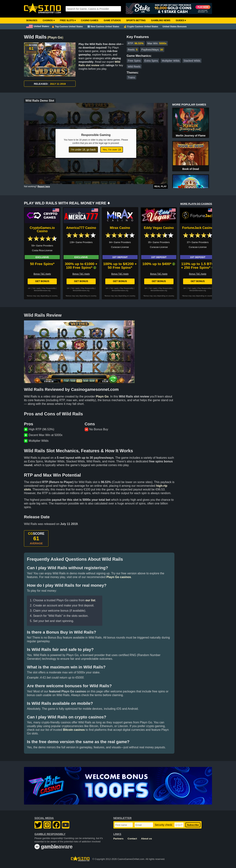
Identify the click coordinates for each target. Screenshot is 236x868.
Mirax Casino (120, 228)
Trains (131, 77)
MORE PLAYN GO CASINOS (196, 204)
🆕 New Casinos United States (103, 27)
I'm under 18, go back (83, 150)
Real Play (160, 186)
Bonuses (32, 20)
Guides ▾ (181, 20)
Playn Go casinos (119, 577)
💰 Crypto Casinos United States (141, 27)
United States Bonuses (175, 27)
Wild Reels (134, 67)
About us (146, 839)
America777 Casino (81, 228)
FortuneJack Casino (198, 228)
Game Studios (112, 20)
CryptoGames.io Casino (42, 229)
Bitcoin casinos (74, 730)
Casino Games (90, 20)
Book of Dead (191, 169)
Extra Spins (151, 61)
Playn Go (55, 37)
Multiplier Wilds (171, 61)
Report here (44, 186)
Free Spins (134, 61)
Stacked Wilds (192, 61)
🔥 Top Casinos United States (67, 27)
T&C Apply (36, 288)
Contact (132, 839)
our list (90, 600)
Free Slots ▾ (68, 20)
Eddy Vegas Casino (159, 228)
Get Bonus (42, 281)
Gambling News (161, 20)
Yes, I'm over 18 (112, 150)
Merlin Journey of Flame (191, 136)
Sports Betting (136, 20)
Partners (118, 839)
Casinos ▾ (49, 20)
